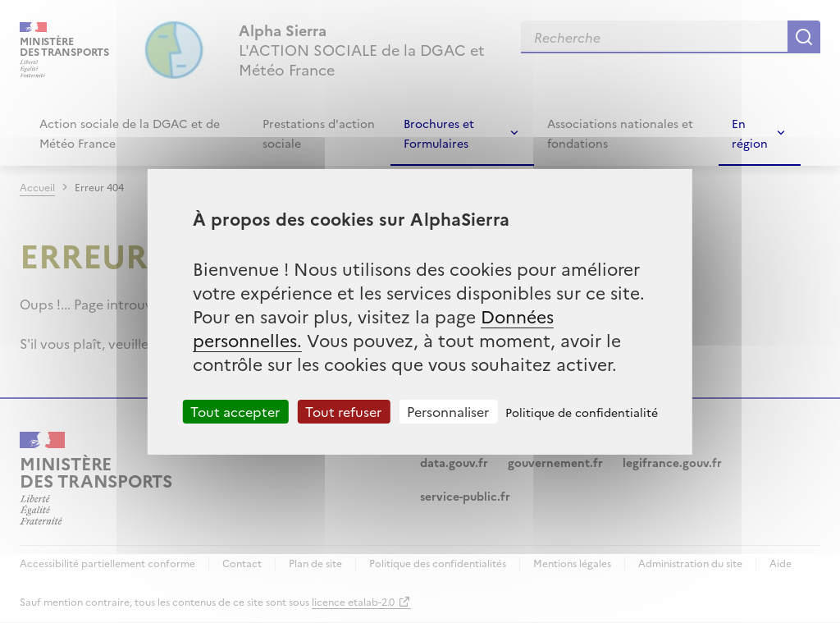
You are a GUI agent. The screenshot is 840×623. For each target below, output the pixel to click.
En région (750, 133)
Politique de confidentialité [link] (582, 411)
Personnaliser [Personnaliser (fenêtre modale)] (448, 410)
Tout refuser (343, 410)
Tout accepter (235, 410)
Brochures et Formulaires (439, 133)
